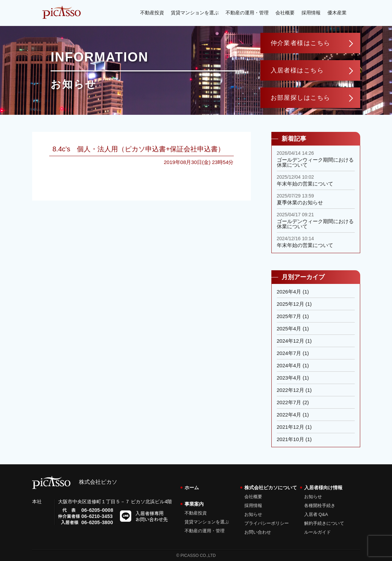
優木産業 (337, 13)
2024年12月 (290, 341)
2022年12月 (290, 390)
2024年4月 (289, 365)
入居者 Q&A (316, 514)
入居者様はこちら (297, 70)
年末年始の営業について (305, 184)
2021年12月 (290, 427)
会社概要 (285, 13)
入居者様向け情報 (323, 488)
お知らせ (253, 514)
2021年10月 (290, 439)
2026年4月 (289, 292)
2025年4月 (289, 329)
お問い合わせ (258, 532)
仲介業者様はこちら (301, 43)
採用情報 (311, 13)
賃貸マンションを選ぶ (195, 13)
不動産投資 (152, 13)
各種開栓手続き (320, 505)
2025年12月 (290, 304)
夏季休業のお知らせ (300, 202)
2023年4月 (289, 378)
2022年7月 (289, 402)
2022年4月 (289, 415)
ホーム (192, 488)
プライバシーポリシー (267, 523)
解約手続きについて (324, 523)
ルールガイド (317, 532)
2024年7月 (289, 353)
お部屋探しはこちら (301, 98)
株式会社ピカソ (75, 482)
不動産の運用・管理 (247, 13)
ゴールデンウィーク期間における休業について (315, 162)
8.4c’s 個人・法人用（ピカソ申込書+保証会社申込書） (139, 149)
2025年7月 (289, 316)
